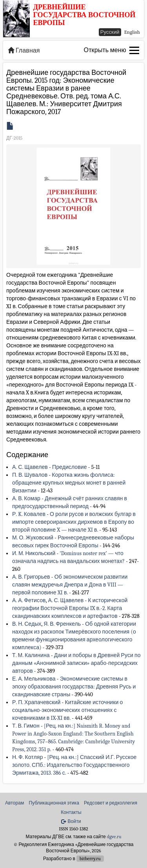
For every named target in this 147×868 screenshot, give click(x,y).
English (132, 32)
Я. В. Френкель (62, 624)
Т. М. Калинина (31, 655)
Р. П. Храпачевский (36, 702)
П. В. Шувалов (30, 475)
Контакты (71, 812)
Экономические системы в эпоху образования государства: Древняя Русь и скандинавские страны (74, 687)
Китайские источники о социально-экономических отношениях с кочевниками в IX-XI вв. (67, 710)
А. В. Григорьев (31, 577)
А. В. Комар (26, 498)
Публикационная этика (54, 803)
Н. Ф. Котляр (27, 757)
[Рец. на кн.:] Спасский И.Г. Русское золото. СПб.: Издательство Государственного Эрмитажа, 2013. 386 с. (74, 765)
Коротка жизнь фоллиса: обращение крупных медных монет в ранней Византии (69, 483)
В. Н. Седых (27, 624)
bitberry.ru (90, 859)
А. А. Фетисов (29, 600)
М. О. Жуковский (33, 538)
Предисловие (70, 467)
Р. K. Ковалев (29, 514)
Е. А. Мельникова (34, 679)
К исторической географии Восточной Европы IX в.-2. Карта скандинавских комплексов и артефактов (70, 608)
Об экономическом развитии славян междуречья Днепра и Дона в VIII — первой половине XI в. (70, 585)
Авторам (15, 803)
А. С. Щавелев (30, 467)
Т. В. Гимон (26, 726)
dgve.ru (114, 837)
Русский (110, 32)
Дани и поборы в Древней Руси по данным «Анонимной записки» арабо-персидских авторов (76, 663)
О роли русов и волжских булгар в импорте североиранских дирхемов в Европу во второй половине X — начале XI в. (74, 522)
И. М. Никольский (34, 553)
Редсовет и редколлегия (111, 803)
